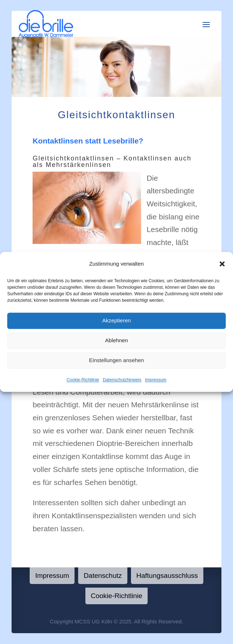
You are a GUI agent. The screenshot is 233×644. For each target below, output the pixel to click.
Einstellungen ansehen (116, 360)
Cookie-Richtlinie (83, 380)
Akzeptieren (116, 321)
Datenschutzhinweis (122, 380)
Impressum (156, 380)
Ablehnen (116, 341)
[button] (222, 264)
